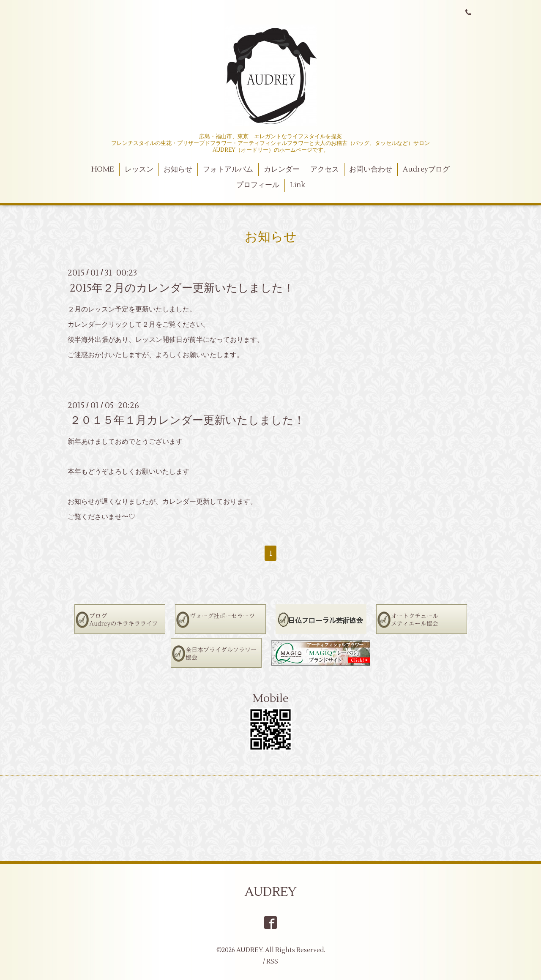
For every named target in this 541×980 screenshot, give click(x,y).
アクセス (325, 169)
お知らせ (178, 169)
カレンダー (282, 169)
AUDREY (271, 892)
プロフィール (258, 185)
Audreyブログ (426, 169)
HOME (103, 169)
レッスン (139, 169)
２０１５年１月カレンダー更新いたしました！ (187, 420)
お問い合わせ (371, 169)
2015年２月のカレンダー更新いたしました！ (182, 288)
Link (298, 185)
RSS (272, 962)
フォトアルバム (228, 169)
